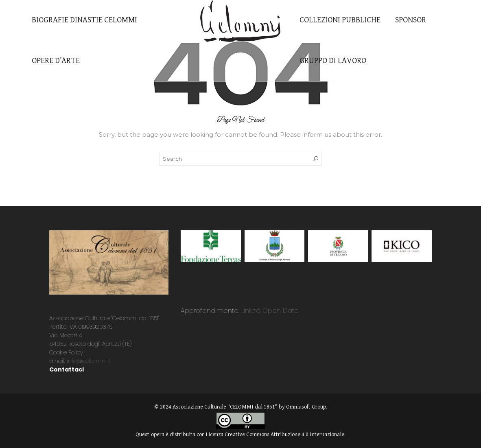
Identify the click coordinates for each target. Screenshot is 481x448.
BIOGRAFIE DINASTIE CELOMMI (84, 20)
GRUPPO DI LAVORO (333, 61)
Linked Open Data (269, 311)
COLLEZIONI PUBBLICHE (340, 20)
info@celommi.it (89, 361)
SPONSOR (411, 20)
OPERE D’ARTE (56, 61)
